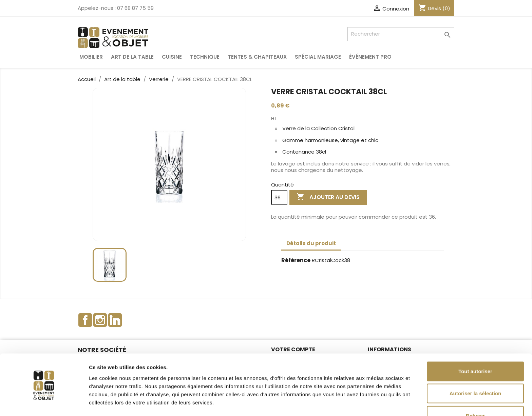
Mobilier (91, 57)
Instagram (100, 320)
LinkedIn (115, 320)
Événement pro (370, 57)
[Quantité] (279, 197)
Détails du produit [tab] (311, 243)
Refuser (475, 394)
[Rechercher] (401, 34)
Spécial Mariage (318, 57)
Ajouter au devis (328, 197)
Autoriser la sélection (476, 372)
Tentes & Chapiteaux (257, 57)
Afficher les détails (374, 403)
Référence (296, 261)
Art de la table (132, 57)
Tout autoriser (475, 349)
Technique (205, 57)
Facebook (85, 320)
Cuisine (172, 57)
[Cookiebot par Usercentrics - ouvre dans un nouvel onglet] (44, 403)
